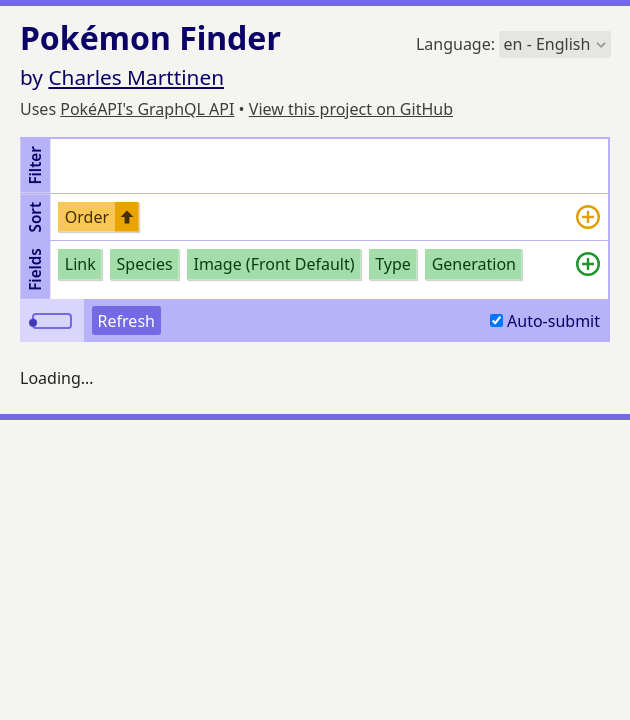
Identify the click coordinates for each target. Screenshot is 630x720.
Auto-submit (545, 321)
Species (145, 264)
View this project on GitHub (351, 109)
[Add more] (588, 217)
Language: (513, 44)
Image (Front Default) (273, 264)
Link (80, 264)
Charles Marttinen (136, 77)
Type (393, 264)
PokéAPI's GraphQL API (147, 109)
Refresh (126, 321)
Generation (474, 264)
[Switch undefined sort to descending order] (127, 217)
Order (87, 217)
